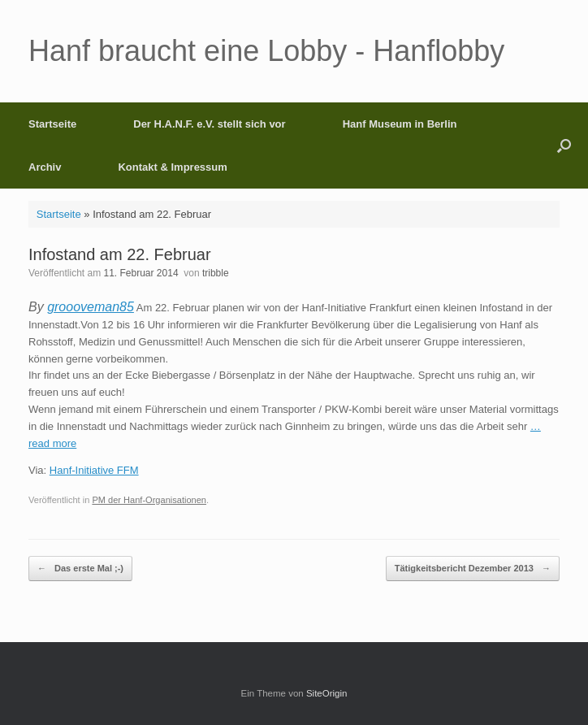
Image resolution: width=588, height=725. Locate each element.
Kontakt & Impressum (172, 167)
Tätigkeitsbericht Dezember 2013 (473, 569)
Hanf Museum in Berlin (400, 124)
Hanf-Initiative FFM (94, 470)
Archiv (45, 167)
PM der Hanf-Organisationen (149, 500)
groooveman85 (91, 307)
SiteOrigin (327, 693)
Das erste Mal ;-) (80, 569)
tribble (216, 273)
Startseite (52, 124)
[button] (564, 145)
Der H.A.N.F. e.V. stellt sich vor (209, 124)
